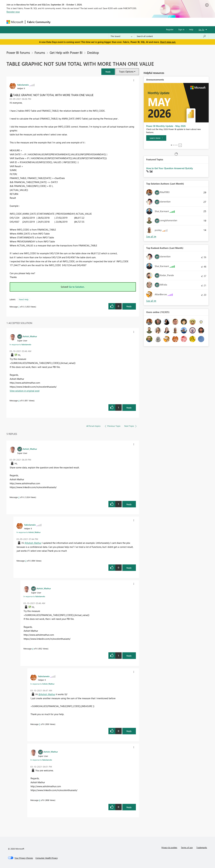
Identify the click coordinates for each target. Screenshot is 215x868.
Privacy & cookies (169, 847)
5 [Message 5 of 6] (40, 724)
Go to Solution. (77, 287)
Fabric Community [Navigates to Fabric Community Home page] (39, 22)
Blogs (111, 22)
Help (191, 29)
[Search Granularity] (121, 36)
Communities (97, 22)
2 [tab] (173, 145)
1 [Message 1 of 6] (19, 307)
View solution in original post (25, 391)
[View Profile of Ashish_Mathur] (30, 336)
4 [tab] (177, 145)
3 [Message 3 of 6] (26, 561)
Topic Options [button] (126, 72)
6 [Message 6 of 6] (40, 800)
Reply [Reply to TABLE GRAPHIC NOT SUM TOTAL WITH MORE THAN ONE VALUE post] (129, 306)
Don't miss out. (168, 42)
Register (170, 29)
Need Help (24, 299)
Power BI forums (18, 52)
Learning (123, 22)
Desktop (93, 52)
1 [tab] (171, 145)
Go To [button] (201, 30)
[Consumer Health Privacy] (47, 858)
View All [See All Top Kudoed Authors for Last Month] (151, 301)
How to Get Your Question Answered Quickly (170, 168)
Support (136, 22)
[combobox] (171, 36)
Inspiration (71, 22)
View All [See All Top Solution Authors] (151, 237)
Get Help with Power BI (66, 52)
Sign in (181, 29)
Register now (13, 12)
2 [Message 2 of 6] (19, 497)
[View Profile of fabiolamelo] (23, 85)
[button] (108, 72)
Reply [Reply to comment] (129, 408)
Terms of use (187, 847)
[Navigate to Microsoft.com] (15, 22)
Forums (57, 22)
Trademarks (202, 847)
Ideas (84, 22)
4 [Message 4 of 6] (19, 400)
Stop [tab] (180, 145)
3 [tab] (175, 145)
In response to (20, 344)
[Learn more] (156, 138)
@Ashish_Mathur (33, 543)
